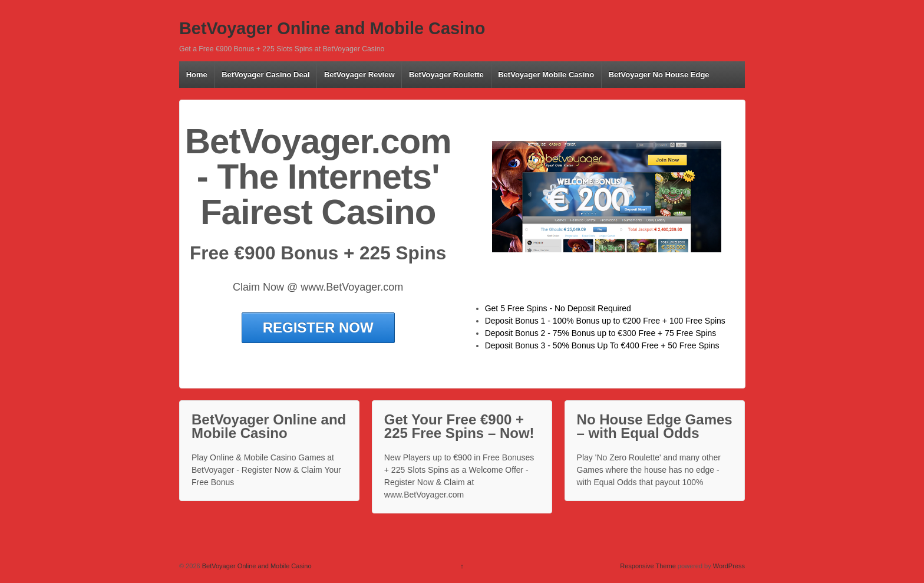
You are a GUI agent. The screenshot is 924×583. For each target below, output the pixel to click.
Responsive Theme (648, 566)
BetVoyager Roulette (446, 75)
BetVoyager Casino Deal (265, 75)
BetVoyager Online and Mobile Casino (332, 28)
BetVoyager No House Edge (659, 75)
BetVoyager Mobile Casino (546, 75)
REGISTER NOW (318, 327)
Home (197, 75)
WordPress (729, 566)
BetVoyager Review (359, 75)
